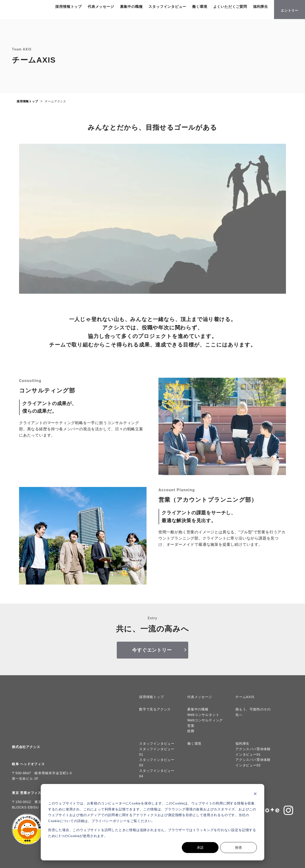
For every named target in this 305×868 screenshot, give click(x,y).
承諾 (200, 847)
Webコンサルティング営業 (205, 727)
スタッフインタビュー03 (157, 766)
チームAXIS (245, 701)
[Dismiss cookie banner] (255, 794)
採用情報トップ (80, 8)
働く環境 (211, 8)
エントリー (290, 12)
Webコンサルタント (203, 719)
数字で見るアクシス (155, 713)
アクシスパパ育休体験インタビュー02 (253, 766)
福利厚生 (74, 14)
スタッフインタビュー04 (157, 777)
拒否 (239, 847)
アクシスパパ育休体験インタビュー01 (253, 756)
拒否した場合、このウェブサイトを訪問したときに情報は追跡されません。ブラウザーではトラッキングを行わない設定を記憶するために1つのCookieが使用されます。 (152, 833)
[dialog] (152, 822)
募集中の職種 (142, 8)
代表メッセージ (112, 8)
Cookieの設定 (16, 862)
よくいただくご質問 (241, 8)
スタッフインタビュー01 (157, 756)
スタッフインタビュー (178, 8)
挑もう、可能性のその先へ (253, 716)
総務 (191, 735)
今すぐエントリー (152, 654)
